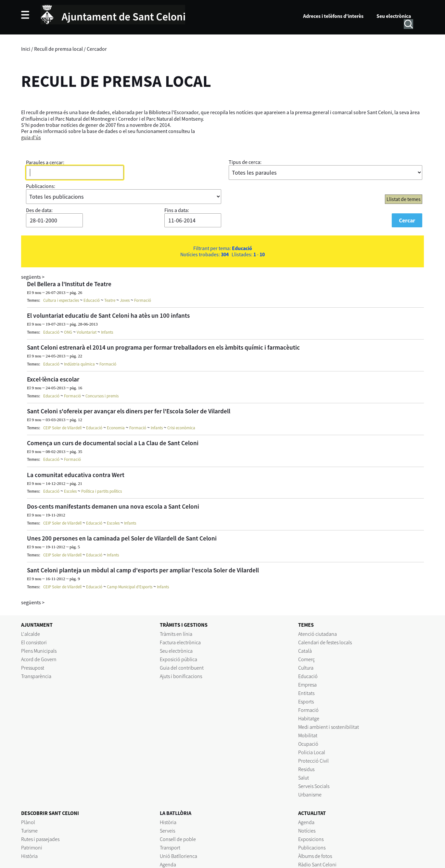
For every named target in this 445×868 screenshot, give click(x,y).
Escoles (70, 491)
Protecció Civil (313, 761)
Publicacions (312, 848)
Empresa (307, 685)
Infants (107, 332)
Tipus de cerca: (245, 162)
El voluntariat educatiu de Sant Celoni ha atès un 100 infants (108, 315)
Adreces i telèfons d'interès (333, 16)
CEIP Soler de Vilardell (62, 428)
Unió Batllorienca (178, 856)
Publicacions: (41, 186)
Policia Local (312, 752)
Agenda (168, 864)
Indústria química (79, 364)
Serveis (167, 831)
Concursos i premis (102, 396)
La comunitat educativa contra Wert (76, 475)
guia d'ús (31, 137)
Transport (170, 848)
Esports (306, 701)
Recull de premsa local (58, 49)
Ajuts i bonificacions (181, 676)
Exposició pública (178, 659)
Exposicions (311, 839)
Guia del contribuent (182, 668)
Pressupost (33, 668)
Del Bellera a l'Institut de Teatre (69, 284)
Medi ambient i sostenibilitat (329, 727)
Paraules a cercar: (45, 162)
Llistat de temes (404, 199)
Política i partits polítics (102, 491)
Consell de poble (178, 839)
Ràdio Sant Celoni (317, 864)
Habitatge (309, 718)
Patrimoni (32, 848)
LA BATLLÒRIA (176, 813)
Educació (92, 300)
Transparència (36, 676)
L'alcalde (31, 634)
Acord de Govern (39, 659)
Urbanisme (310, 795)
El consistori (34, 642)
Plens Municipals (39, 651)
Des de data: (39, 210)
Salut (304, 778)
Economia (116, 428)
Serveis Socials (314, 786)
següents (33, 277)
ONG (68, 332)
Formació (143, 300)
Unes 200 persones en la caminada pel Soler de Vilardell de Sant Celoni (122, 538)
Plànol (28, 822)
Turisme (29, 831)
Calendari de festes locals (325, 642)
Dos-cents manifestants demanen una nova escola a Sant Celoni (113, 506)
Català (305, 651)
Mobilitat (308, 735)
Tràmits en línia (176, 634)
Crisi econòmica (181, 428)
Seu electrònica (394, 16)
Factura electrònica (180, 642)
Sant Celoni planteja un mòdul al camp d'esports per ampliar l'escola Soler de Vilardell (143, 570)
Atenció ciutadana (318, 634)
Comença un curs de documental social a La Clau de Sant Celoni (113, 443)
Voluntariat (87, 332)
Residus (306, 769)
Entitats (306, 693)
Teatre (110, 300)
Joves (125, 300)
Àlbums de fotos (315, 856)
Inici (26, 49)
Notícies (307, 831)
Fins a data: (177, 210)
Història (29, 856)
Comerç (306, 659)
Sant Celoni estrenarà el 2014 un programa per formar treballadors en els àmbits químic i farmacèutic (163, 347)
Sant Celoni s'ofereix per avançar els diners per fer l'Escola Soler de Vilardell (129, 411)
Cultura (306, 668)
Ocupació (308, 744)
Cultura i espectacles (61, 300)
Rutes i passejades (40, 839)
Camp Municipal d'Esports (130, 587)
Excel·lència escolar (53, 379)
